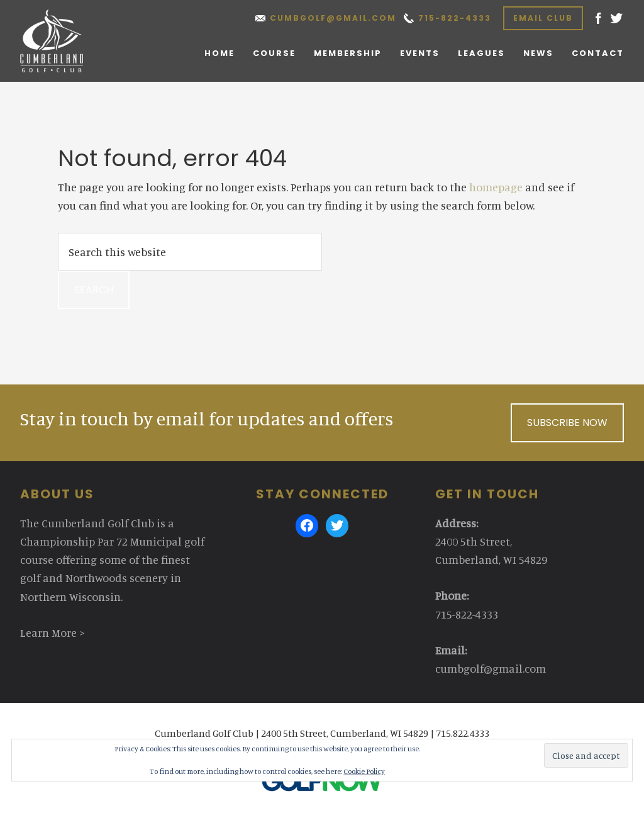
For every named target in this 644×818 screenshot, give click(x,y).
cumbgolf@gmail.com (333, 18)
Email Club (543, 18)
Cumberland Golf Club (65, 41)
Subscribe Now (567, 423)
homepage (496, 187)
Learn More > (53, 632)
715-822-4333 (455, 18)
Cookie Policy (364, 771)
